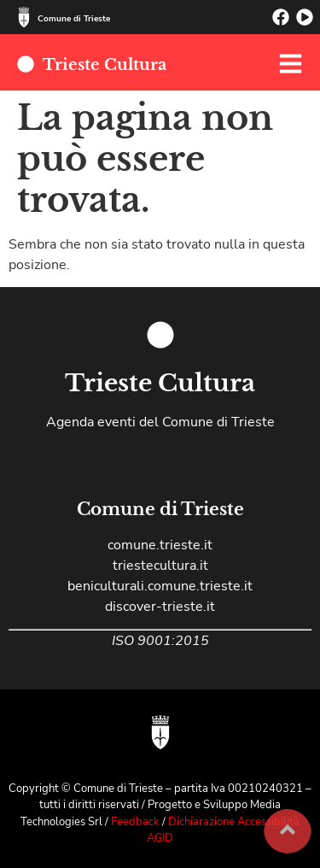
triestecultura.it (160, 566)
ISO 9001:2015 (160, 641)
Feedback (137, 822)
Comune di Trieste (74, 19)
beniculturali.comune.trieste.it (160, 586)
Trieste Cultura (105, 65)
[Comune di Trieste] (24, 17)
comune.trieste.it (160, 545)
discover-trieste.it (160, 607)
